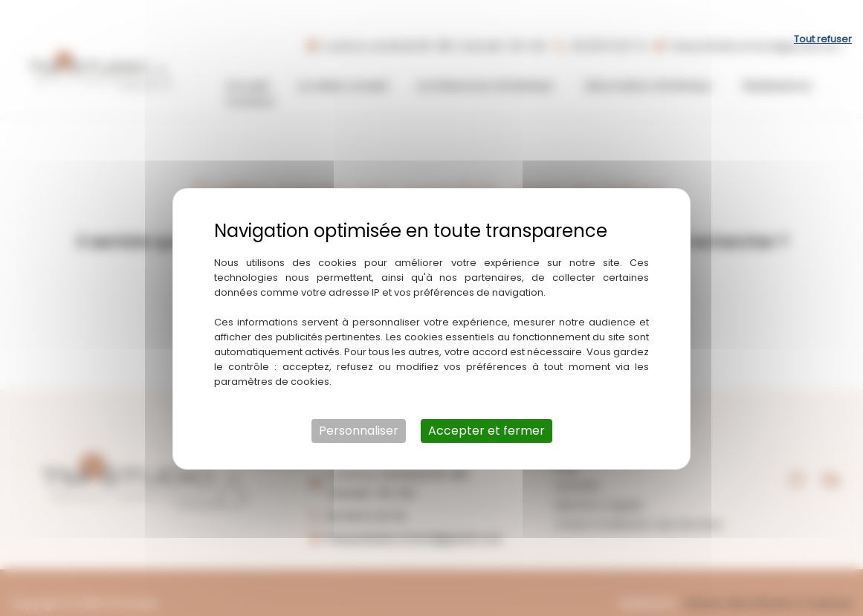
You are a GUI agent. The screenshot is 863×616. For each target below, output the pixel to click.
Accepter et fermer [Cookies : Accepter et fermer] (487, 410)
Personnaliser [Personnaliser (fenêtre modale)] (359, 410)
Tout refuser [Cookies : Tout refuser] (823, 18)
